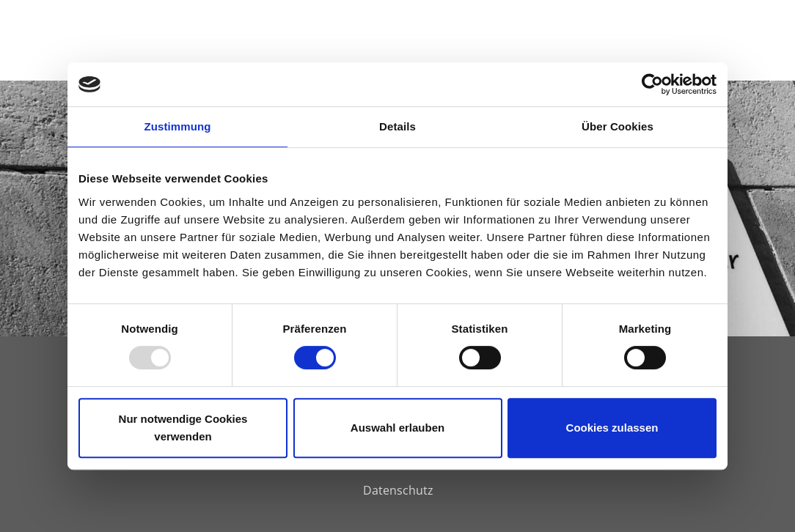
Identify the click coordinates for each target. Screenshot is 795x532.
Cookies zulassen (612, 428)
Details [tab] (397, 126)
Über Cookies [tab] (618, 126)
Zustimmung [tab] (178, 126)
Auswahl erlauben (397, 428)
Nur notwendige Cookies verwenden (183, 428)
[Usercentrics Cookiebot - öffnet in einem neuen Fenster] (652, 84)
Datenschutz (398, 490)
